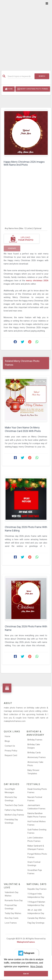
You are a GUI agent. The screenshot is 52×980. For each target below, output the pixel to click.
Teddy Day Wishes (13, 913)
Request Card (11, 755)
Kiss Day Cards (12, 918)
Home (9, 89)
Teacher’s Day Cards (14, 805)
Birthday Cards (34, 753)
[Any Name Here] (26, 228)
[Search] (20, 76)
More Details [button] (37, 967)
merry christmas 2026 (37, 281)
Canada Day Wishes (36, 918)
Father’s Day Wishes (14, 810)
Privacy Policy (11, 751)
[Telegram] (26, 953)
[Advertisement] (26, 33)
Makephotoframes (26, 942)
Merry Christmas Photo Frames (33, 89)
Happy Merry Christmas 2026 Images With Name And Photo (24, 163)
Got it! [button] (26, 974)
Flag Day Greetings (36, 923)
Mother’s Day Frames (14, 815)
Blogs (7, 741)
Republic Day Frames (37, 889)
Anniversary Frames (37, 757)
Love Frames (11, 923)
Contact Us (10, 746)
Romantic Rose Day (14, 900)
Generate (12, 248)
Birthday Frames (35, 740)
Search (42, 76)
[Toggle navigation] (47, 3)
